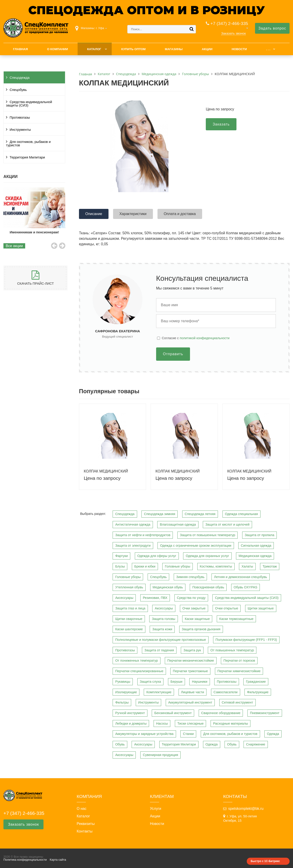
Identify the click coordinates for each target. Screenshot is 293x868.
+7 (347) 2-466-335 (229, 23)
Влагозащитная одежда (178, 524)
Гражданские (256, 682)
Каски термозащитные (236, 619)
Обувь (120, 744)
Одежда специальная (241, 514)
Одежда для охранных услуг (207, 556)
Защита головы (163, 619)
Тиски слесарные (191, 723)
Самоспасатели (226, 692)
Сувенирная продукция (160, 755)
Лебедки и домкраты (131, 723)
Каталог (94, 49)
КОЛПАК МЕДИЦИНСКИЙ (106, 471)
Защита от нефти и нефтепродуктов (143, 535)
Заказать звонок (233, 33)
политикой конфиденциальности (205, 338)
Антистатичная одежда (133, 524)
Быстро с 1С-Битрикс (265, 861)
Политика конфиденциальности (25, 860)
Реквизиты (86, 824)
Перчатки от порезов (239, 661)
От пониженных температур (136, 661)
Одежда (273, 734)
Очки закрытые (194, 608)
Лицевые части (193, 692)
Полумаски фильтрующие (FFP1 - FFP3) (246, 640)
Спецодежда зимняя (160, 514)
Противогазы (20, 117)
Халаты (247, 566)
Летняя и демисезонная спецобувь (241, 577)
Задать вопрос (272, 28)
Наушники (199, 682)
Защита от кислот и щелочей (227, 524)
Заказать (221, 124)
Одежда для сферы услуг (157, 556)
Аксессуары (124, 598)
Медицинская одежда (255, 556)
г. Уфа (100, 28)
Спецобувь (18, 90)
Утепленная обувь (129, 587)
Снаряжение (256, 744)
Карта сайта (58, 860)
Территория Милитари (27, 157)
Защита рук (192, 650)
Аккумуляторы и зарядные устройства (144, 734)
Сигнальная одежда (256, 546)
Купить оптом (133, 49)
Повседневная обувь (208, 587)
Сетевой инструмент (237, 702)
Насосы (162, 723)
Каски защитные (197, 619)
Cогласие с (196, 338)
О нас (82, 809)
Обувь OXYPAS (246, 587)
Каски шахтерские (129, 629)
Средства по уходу (191, 598)
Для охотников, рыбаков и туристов (28, 143)
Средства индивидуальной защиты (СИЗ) (29, 104)
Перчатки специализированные (139, 671)
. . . (268, 49)
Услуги (156, 809)
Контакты (85, 831)
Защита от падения (159, 650)
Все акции (14, 246)
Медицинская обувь (168, 587)
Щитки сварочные (129, 619)
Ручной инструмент (130, 713)
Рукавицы (123, 682)
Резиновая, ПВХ (155, 598)
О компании (57, 49)
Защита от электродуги (133, 546)
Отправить (173, 354)
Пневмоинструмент (265, 713)
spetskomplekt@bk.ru (246, 809)
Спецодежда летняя (200, 514)
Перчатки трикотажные (190, 671)
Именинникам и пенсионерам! (38, 232)
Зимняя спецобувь (190, 577)
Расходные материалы (231, 723)
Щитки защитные (261, 608)
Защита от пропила (259, 535)
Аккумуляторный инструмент (190, 702)
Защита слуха (151, 682)
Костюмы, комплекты (216, 566)
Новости (239, 49)
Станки (188, 734)
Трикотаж (270, 566)
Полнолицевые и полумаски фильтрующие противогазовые (161, 640)
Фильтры (122, 702)
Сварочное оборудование (221, 713)
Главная (20, 49)
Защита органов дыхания (201, 629)
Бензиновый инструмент (173, 713)
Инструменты (20, 130)
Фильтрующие (258, 692)
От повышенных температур (232, 650)
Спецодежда (20, 78)
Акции (207, 49)
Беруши (176, 682)
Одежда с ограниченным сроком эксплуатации (196, 546)
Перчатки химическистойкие (239, 671)
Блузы (120, 566)
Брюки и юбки (145, 566)
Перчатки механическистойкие (191, 661)
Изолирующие (126, 692)
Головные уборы (178, 566)
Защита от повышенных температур (208, 535)
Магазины (174, 49)
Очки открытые (227, 608)
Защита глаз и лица (130, 608)
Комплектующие (159, 692)
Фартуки (121, 556)
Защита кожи (162, 629)
